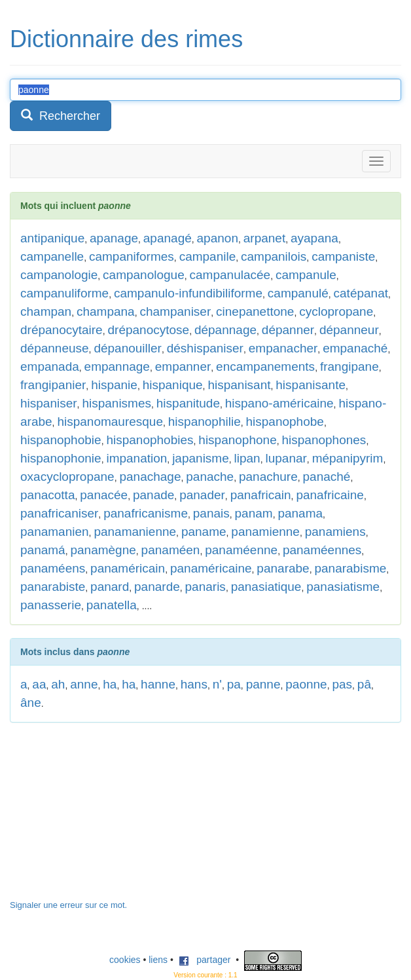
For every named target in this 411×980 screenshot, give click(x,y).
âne (31, 703)
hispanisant (239, 385)
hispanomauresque (110, 422)
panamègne (103, 550)
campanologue (144, 275)
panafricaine (330, 495)
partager (205, 960)
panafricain (261, 495)
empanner (183, 367)
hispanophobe (285, 422)
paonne (306, 684)
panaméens (53, 568)
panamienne (265, 532)
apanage (114, 238)
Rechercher (61, 116)
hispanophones (324, 440)
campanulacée (230, 275)
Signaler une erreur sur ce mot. (68, 905)
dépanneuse (55, 348)
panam (254, 513)
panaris (205, 587)
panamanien (55, 532)
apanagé (168, 238)
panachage (150, 477)
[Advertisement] (108, 818)
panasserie (51, 605)
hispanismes (116, 403)
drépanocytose (148, 330)
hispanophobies (150, 440)
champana (106, 311)
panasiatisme (343, 587)
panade (153, 495)
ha (110, 684)
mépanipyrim (348, 458)
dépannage (225, 330)
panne (263, 684)
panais (211, 513)
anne (84, 684)
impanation (136, 458)
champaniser (175, 311)
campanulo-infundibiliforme (188, 293)
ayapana (314, 238)
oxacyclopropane (67, 477)
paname (204, 532)
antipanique (52, 238)
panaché (327, 477)
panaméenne (241, 550)
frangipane (349, 367)
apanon (218, 238)
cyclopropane (336, 311)
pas (342, 684)
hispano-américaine (279, 403)
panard (110, 587)
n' (217, 684)
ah (58, 684)
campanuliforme (64, 293)
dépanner (288, 330)
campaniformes (132, 256)
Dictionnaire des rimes (126, 39)
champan (46, 311)
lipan (247, 458)
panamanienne (135, 532)
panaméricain (128, 568)
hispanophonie (61, 458)
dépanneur (349, 330)
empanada (50, 367)
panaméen (171, 550)
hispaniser (49, 403)
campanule (306, 275)
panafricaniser (59, 513)
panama (300, 513)
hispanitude (188, 403)
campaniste (343, 256)
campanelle (52, 256)
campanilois (274, 256)
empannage (117, 367)
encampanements (265, 367)
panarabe (283, 568)
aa (39, 684)
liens (158, 960)
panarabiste (53, 587)
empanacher (283, 348)
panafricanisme (146, 513)
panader (202, 495)
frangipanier (53, 385)
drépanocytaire (62, 330)
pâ (364, 684)
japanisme (201, 458)
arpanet (264, 238)
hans (194, 684)
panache (210, 477)
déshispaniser (205, 348)
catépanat (361, 293)
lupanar (286, 458)
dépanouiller (128, 348)
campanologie (59, 275)
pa (234, 684)
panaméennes (322, 550)
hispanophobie (61, 440)
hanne (158, 684)
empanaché (355, 348)
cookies (125, 960)
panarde (157, 587)
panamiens (335, 532)
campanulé (298, 293)
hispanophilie (205, 422)
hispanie (114, 385)
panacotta (47, 495)
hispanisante (311, 385)
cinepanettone (255, 311)
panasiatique (266, 587)
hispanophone (237, 440)
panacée (104, 495)
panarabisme (350, 568)
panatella (112, 605)
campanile (208, 256)
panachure (268, 477)
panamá (43, 550)
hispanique (173, 385)
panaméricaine (211, 568)
